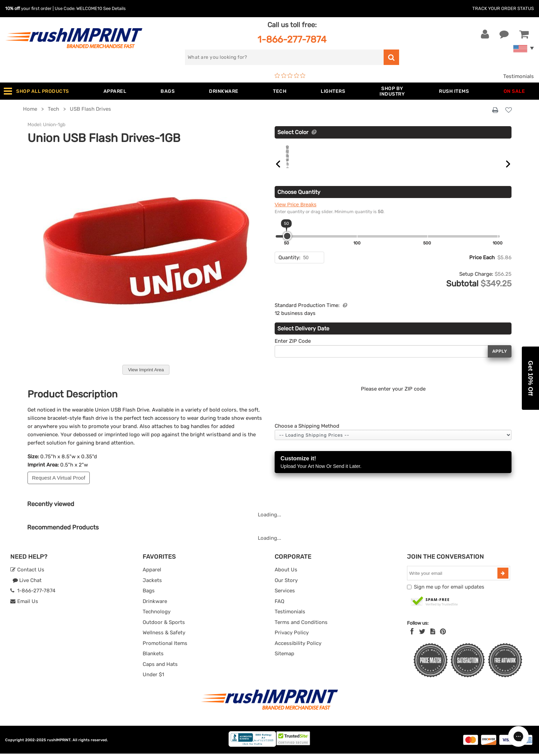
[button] (530, 378)
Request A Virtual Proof (59, 478)
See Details (114, 8)
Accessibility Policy (298, 646)
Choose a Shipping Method (307, 434)
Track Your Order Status (503, 8)
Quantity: (289, 265)
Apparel (152, 572)
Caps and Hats (160, 667)
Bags (149, 593)
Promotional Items (165, 646)
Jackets (152, 583)
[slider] (287, 244)
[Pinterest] (443, 634)
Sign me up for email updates (449, 589)
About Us (286, 572)
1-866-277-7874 (292, 39)
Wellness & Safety (164, 635)
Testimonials (519, 76)
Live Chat (27, 583)
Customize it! (393, 470)
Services (285, 593)
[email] (453, 576)
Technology (157, 614)
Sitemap (284, 656)
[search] (284, 57)
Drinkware (155, 604)
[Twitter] (422, 634)
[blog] (433, 634)
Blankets (153, 656)
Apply (500, 359)
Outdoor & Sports (164, 625)
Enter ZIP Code (293, 349)
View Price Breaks (295, 212)
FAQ (279, 604)
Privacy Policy (292, 635)
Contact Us (27, 572)
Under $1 (153, 677)
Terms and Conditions (301, 625)
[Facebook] (412, 634)
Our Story (286, 583)
